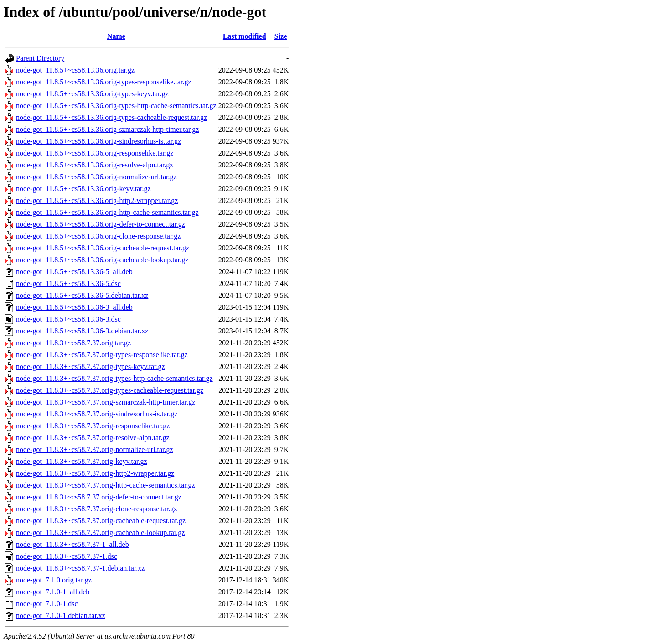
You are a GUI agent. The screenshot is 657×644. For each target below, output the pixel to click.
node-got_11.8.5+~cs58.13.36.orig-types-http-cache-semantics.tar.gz (116, 106)
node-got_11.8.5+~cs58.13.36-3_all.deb (74, 307)
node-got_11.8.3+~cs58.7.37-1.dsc (67, 556)
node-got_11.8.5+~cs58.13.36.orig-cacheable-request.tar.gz (103, 248)
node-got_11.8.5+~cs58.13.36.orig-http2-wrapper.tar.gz (97, 200)
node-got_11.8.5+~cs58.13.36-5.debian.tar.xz (82, 295)
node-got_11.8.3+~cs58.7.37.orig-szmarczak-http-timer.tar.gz (106, 402)
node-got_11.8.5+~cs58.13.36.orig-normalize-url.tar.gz (96, 177)
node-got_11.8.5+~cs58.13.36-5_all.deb (74, 272)
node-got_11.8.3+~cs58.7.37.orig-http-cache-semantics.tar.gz (106, 485)
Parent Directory (40, 58)
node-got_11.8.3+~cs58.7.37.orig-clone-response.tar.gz (96, 509)
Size (281, 36)
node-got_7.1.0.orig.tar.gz (54, 580)
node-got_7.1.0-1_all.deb (53, 592)
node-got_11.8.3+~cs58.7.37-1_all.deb (72, 544)
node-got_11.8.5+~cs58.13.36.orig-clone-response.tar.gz (98, 236)
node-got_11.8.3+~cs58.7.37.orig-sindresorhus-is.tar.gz (97, 414)
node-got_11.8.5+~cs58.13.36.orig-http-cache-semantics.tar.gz (107, 212)
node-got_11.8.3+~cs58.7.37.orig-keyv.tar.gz (82, 461)
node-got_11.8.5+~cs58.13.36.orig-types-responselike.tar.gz (104, 82)
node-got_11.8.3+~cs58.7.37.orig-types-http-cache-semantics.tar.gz (114, 378)
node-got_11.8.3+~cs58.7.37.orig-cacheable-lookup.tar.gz (100, 532)
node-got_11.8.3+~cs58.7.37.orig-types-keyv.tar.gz (91, 366)
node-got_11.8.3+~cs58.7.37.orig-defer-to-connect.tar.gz (99, 497)
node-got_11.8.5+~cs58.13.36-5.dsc (68, 283)
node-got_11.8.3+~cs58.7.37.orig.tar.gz (73, 343)
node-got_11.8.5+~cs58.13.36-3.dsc (68, 319)
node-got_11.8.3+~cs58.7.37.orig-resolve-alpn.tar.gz (93, 438)
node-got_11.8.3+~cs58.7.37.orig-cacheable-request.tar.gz (101, 521)
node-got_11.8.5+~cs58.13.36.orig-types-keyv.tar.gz (92, 94)
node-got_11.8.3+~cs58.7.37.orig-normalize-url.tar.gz (95, 449)
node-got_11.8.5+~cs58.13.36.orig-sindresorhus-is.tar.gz (98, 141)
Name (116, 36)
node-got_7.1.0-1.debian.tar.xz (61, 615)
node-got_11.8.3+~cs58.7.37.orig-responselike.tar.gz (93, 426)
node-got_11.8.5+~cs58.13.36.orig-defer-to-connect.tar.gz (101, 224)
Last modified (245, 36)
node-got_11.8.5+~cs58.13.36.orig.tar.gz (75, 70)
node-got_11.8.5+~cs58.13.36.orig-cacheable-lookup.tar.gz (102, 260)
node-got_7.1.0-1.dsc (47, 604)
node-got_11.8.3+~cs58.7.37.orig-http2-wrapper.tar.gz (95, 473)
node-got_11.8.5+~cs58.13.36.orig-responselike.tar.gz (95, 153)
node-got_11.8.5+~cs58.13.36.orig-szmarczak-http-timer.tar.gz (107, 129)
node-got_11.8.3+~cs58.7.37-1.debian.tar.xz (80, 568)
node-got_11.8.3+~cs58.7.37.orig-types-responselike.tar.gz (102, 355)
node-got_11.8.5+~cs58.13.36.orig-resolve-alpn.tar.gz (95, 165)
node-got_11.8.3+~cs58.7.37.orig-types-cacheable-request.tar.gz (110, 390)
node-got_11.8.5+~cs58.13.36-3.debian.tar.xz (82, 331)
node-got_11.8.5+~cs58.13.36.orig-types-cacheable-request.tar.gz (111, 117)
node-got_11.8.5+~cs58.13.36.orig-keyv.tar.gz (83, 189)
